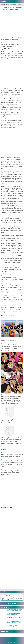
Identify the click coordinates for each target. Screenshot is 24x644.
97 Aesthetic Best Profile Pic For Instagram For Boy (13, 626)
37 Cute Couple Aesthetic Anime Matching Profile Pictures (13, 614)
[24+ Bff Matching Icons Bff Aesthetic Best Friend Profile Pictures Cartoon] (4, 611)
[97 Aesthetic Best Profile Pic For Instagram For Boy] (4, 626)
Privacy (14, 639)
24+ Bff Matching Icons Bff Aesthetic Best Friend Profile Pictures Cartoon (14, 610)
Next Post (4, 592)
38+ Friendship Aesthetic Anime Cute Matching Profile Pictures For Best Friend (15, 622)
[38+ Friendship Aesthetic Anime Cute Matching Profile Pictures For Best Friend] (4, 623)
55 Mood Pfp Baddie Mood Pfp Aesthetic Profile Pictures (11, 9)
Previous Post (19, 592)
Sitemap (19, 639)
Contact (9, 639)
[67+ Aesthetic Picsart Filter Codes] (4, 619)
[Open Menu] (20, 2)
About (4, 639)
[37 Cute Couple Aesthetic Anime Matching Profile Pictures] (4, 615)
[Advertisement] (12, 24)
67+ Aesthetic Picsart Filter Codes (14, 617)
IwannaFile (3, 2)
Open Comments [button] (12, 603)
